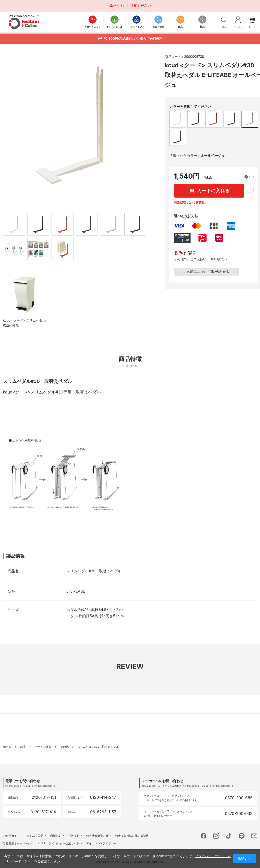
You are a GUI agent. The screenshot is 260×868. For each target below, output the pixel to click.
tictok (229, 836)
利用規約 (56, 836)
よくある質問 (35, 836)
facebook (203, 836)
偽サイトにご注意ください (130, 6)
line (242, 836)
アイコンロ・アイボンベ (101, 843)
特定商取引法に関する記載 (132, 836)
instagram (216, 836)
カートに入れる (213, 191)
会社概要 (74, 836)
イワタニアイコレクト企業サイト (58, 843)
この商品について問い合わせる (206, 271)
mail (254, 836)
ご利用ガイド (11, 836)
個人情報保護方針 (97, 836)
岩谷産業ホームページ (17, 843)
